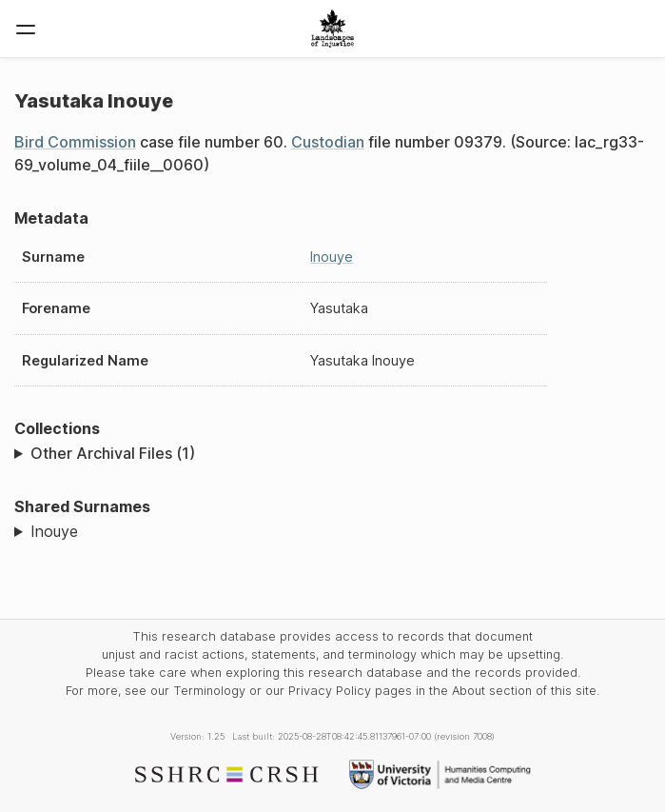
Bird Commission (75, 142)
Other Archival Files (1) (113, 453)
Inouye (332, 257)
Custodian (328, 142)
